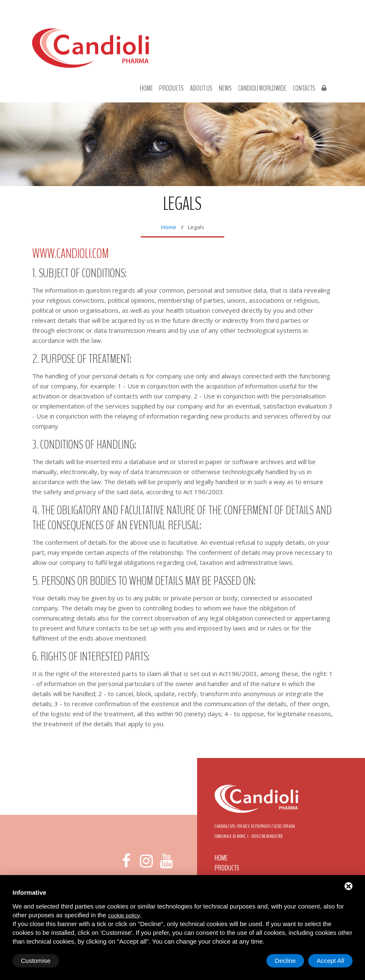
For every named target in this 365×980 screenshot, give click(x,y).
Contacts (304, 89)
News (225, 89)
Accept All (330, 961)
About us (201, 89)
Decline (285, 961)
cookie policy (124, 915)
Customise (36, 961)
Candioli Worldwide (262, 89)
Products (171, 89)
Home (146, 89)
